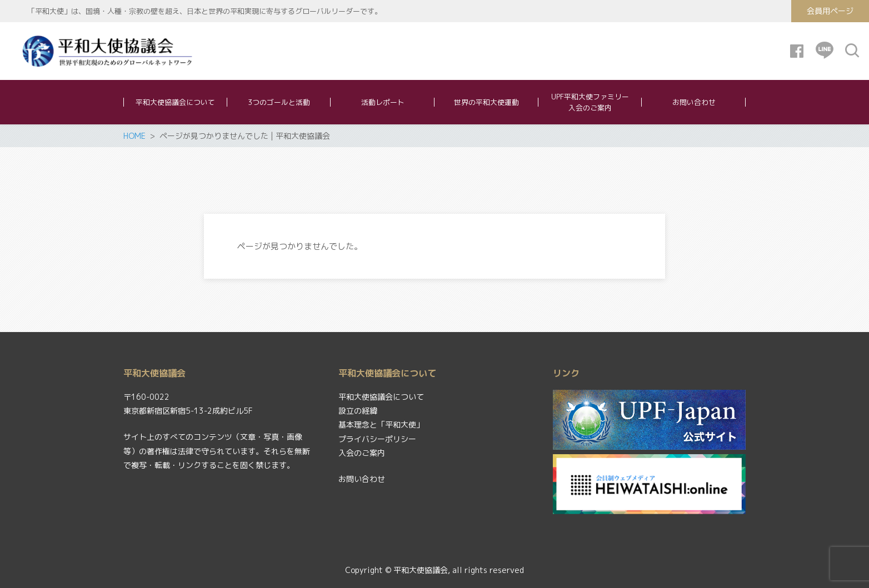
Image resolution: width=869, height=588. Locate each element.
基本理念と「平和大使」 (381, 424)
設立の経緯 (358, 411)
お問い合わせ (362, 479)
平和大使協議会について (381, 397)
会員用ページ (830, 11)
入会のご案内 (362, 453)
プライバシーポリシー (377, 439)
